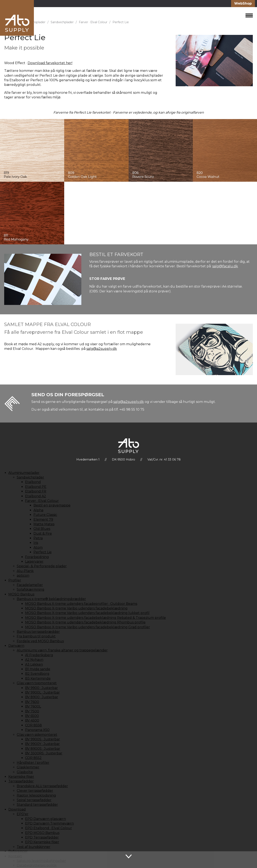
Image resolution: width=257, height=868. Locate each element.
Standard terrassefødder (37, 805)
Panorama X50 (37, 730)
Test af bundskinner (34, 847)
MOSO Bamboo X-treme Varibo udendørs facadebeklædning (76, 608)
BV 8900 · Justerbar (42, 697)
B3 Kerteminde (38, 678)
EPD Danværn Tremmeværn (49, 823)
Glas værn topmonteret (37, 683)
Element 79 (43, 520)
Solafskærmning (31, 589)
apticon (23, 575)
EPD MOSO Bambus (42, 833)
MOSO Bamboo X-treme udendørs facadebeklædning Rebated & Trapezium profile (95, 618)
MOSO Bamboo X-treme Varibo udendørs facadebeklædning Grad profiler (88, 627)
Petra (38, 538)
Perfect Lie (121, 22)
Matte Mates (44, 524)
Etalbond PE (36, 487)
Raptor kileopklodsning (36, 795)
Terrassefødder (21, 781)
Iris (36, 543)
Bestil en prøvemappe (52, 505)
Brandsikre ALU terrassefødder (42, 786)
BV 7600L (33, 706)
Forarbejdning (37, 557)
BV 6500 (32, 716)
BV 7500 (32, 711)
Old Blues (42, 529)
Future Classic (45, 515)
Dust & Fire (43, 534)
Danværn (16, 646)
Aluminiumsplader (24, 473)
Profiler (15, 580)
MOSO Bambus (21, 594)
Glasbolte (25, 772)
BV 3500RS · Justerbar (44, 753)
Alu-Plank (25, 571)
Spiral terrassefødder (34, 800)
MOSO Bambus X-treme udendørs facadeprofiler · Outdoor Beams (81, 604)
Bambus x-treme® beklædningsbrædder (51, 599)
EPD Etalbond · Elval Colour (49, 828)
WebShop (243, 3)
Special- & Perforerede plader (42, 566)
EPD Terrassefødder (42, 837)
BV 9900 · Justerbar (42, 688)
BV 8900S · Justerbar (43, 749)
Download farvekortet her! (50, 63)
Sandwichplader (62, 22)
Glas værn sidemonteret (37, 735)
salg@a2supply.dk (102, 349)
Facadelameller (30, 585)
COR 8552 (33, 758)
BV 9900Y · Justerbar (42, 744)
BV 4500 (32, 720)
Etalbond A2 (36, 496)
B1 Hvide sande (38, 669)
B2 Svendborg (37, 674)
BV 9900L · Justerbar (42, 692)
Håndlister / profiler (33, 763)
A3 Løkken (34, 664)
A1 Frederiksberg (39, 655)
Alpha (38, 510)
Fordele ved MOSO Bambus (40, 641)
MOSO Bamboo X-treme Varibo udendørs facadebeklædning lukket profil (87, 613)
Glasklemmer (28, 767)
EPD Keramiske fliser (42, 842)
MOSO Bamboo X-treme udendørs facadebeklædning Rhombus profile (85, 622)
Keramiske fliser (21, 777)
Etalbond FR (36, 491)
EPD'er (23, 814)
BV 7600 (32, 702)
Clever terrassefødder (35, 791)
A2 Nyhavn (34, 660)
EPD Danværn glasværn (45, 819)
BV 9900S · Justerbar (43, 739)
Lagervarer (34, 562)
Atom (38, 548)
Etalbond (33, 482)
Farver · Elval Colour (93, 22)
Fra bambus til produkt (36, 636)
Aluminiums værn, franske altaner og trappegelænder (62, 650)
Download (17, 809)
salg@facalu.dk (225, 266)
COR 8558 (33, 725)
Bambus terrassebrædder (38, 632)
